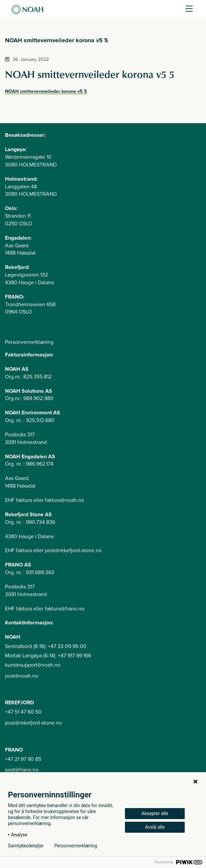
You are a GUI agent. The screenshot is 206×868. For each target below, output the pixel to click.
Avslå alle (155, 827)
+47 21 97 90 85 (23, 759)
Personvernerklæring (29, 342)
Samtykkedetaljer (26, 846)
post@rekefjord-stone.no (33, 723)
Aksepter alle (155, 813)
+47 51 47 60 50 (23, 712)
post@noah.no (22, 676)
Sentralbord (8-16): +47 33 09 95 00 (46, 646)
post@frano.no (22, 770)
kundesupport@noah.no (33, 665)
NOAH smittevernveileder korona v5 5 (46, 91)
